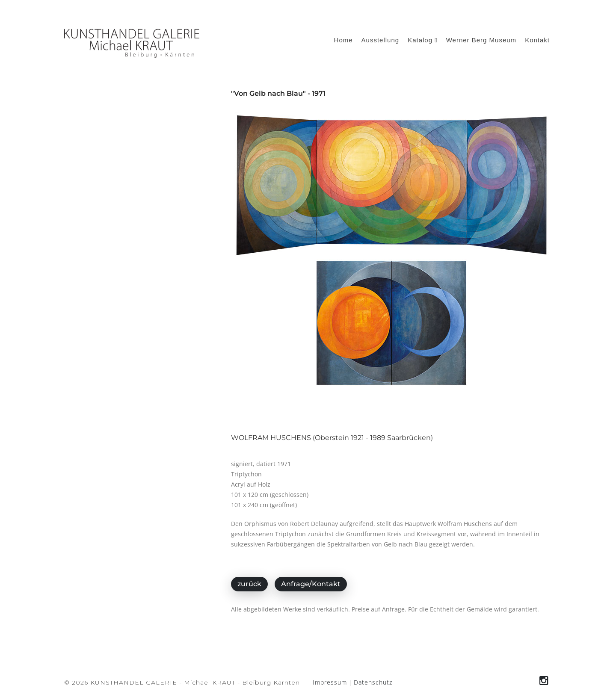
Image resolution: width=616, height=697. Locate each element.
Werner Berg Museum (481, 40)
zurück (249, 584)
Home (344, 40)
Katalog (423, 40)
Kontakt (537, 40)
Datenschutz (373, 682)
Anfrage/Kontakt (311, 584)
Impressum (330, 682)
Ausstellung (381, 40)
